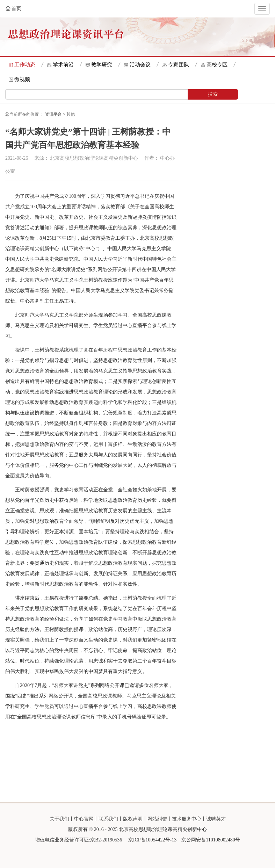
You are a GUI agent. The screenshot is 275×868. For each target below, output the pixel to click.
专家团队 (179, 65)
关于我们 (59, 819)
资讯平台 (53, 114)
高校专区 (217, 65)
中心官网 (84, 819)
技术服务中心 (187, 819)
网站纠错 (157, 819)
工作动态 (25, 65)
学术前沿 (63, 65)
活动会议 (140, 65)
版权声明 (133, 819)
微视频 (22, 79)
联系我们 (108, 819)
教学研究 (102, 65)
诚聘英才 (216, 819)
